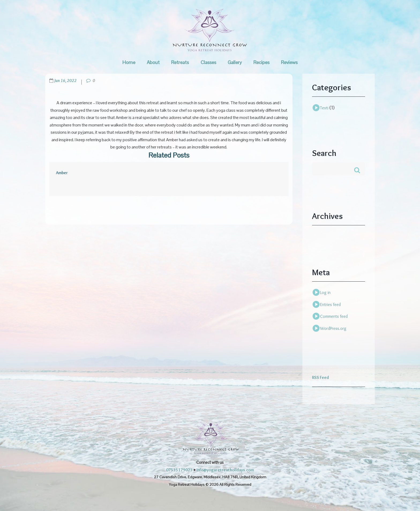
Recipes (261, 62)
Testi (324, 108)
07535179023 (179, 470)
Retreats (180, 62)
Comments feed (334, 316)
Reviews (289, 62)
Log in (325, 292)
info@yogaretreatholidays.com (225, 470)
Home (129, 62)
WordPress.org (333, 328)
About (153, 62)
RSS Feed (320, 377)
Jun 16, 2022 (65, 81)
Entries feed (330, 305)
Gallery (235, 62)
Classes (208, 62)
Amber (62, 173)
